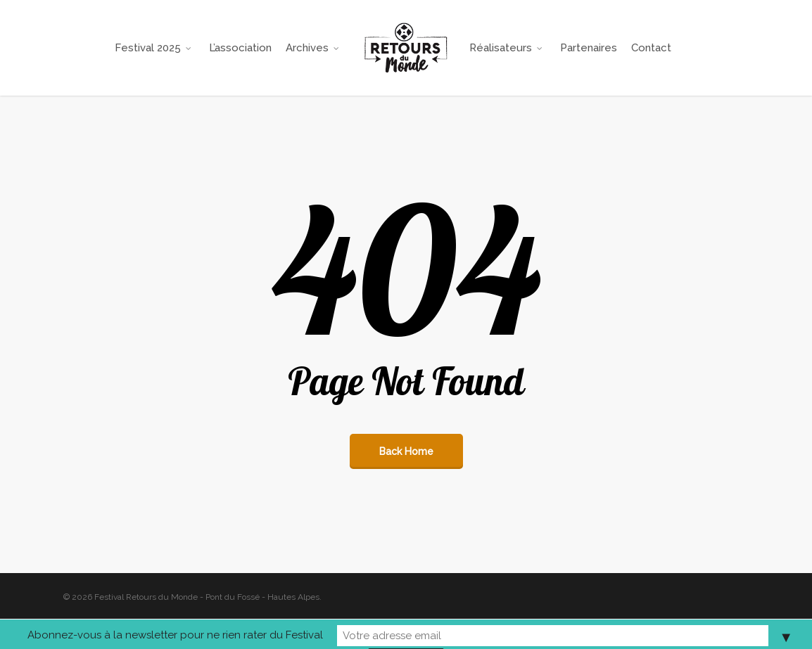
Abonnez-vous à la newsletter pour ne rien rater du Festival (277, 634)
